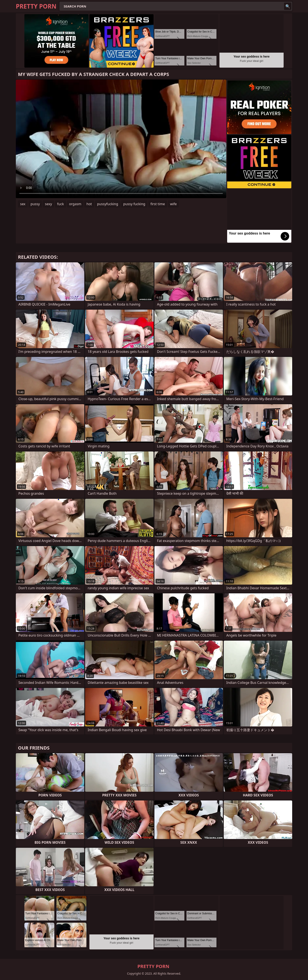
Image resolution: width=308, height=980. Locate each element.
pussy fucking (134, 204)
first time (158, 204)
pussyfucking (108, 204)
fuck (61, 204)
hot (89, 204)
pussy (35, 204)
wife (173, 204)
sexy (48, 204)
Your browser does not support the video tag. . (121, 139)
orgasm (75, 204)
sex (23, 204)
